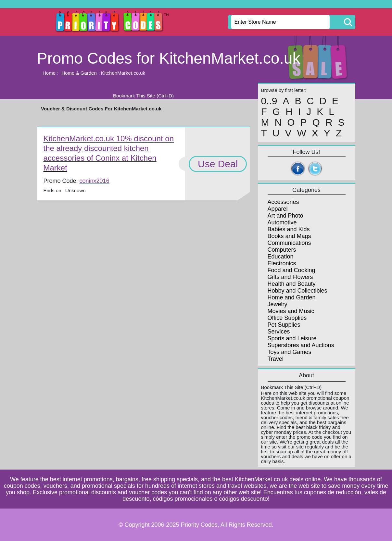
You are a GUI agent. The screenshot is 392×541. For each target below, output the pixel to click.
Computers (282, 250)
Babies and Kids (289, 229)
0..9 (269, 101)
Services (279, 332)
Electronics (282, 263)
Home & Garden (79, 73)
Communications (289, 243)
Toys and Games (290, 352)
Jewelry (278, 304)
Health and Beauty (292, 284)
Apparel (278, 209)
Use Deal (218, 164)
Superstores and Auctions (301, 345)
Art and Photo (285, 216)
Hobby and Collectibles (297, 291)
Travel (276, 359)
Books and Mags (289, 236)
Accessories (283, 202)
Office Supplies (287, 318)
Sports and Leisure (292, 338)
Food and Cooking (291, 270)
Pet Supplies (284, 325)
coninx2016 (95, 181)
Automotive (282, 222)
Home (49, 73)
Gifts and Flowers (290, 277)
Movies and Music (291, 311)
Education (281, 257)
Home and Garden (292, 297)
